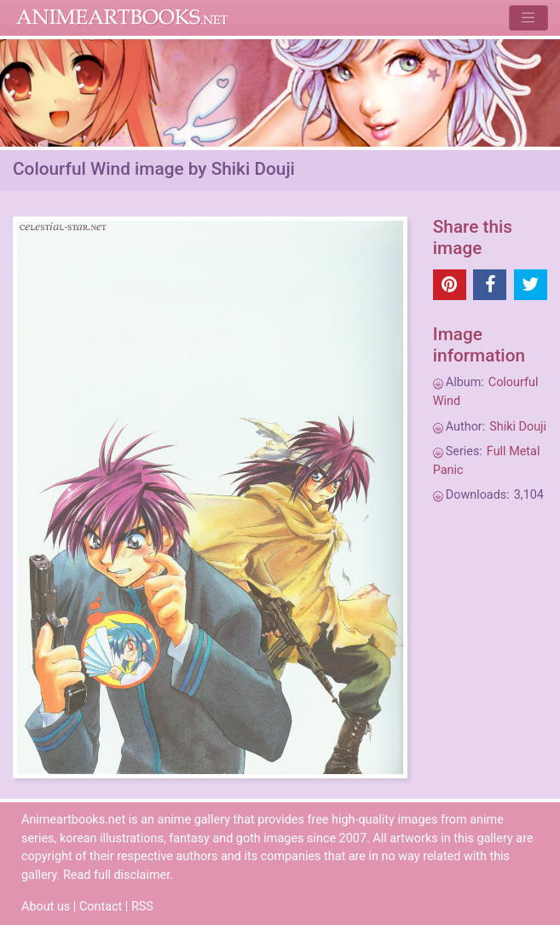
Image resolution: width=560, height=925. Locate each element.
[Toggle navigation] (528, 17)
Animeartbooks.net (122, 18)
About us (46, 907)
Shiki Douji (518, 427)
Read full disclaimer (116, 875)
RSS (142, 907)
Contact (101, 907)
